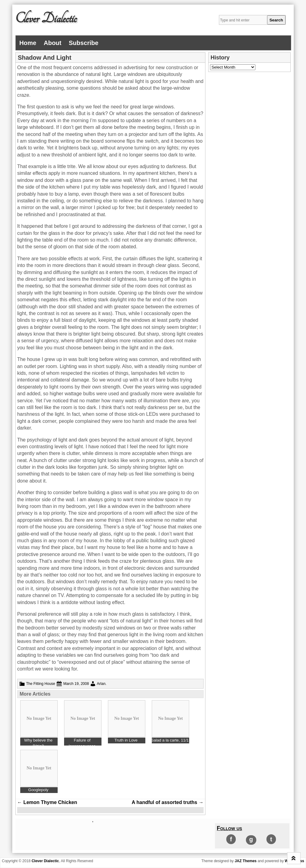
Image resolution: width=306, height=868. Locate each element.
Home (28, 43)
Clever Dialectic (46, 19)
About (52, 43)
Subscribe (84, 43)
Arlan (101, 684)
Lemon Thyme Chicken (47, 802)
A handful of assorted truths (168, 802)
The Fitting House (41, 684)
